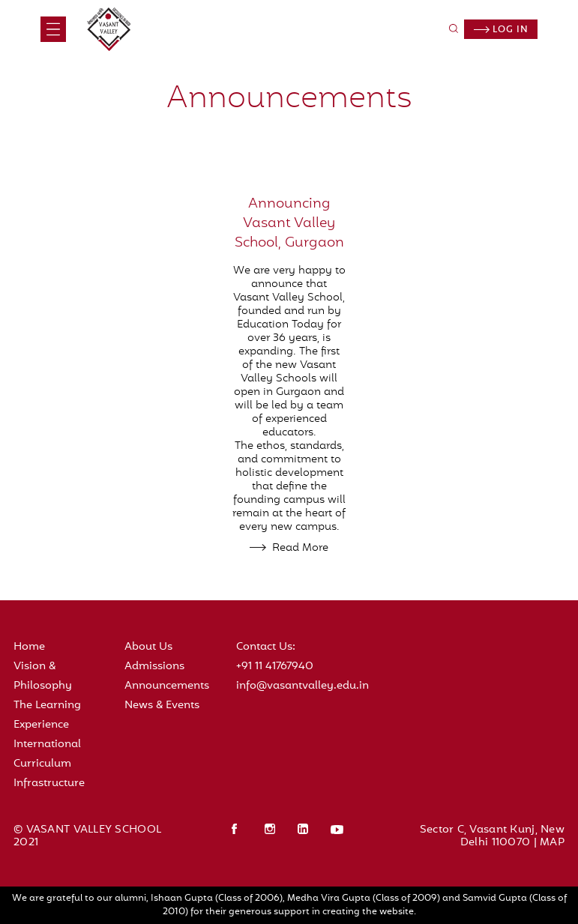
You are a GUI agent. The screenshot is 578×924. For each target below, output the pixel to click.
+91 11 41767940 (275, 667)
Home (29, 647)
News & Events (162, 706)
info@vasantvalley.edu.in (302, 686)
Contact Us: (266, 647)
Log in (501, 30)
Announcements (167, 686)
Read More (300, 548)
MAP (552, 843)
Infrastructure (49, 783)
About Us (148, 647)
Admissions (154, 667)
